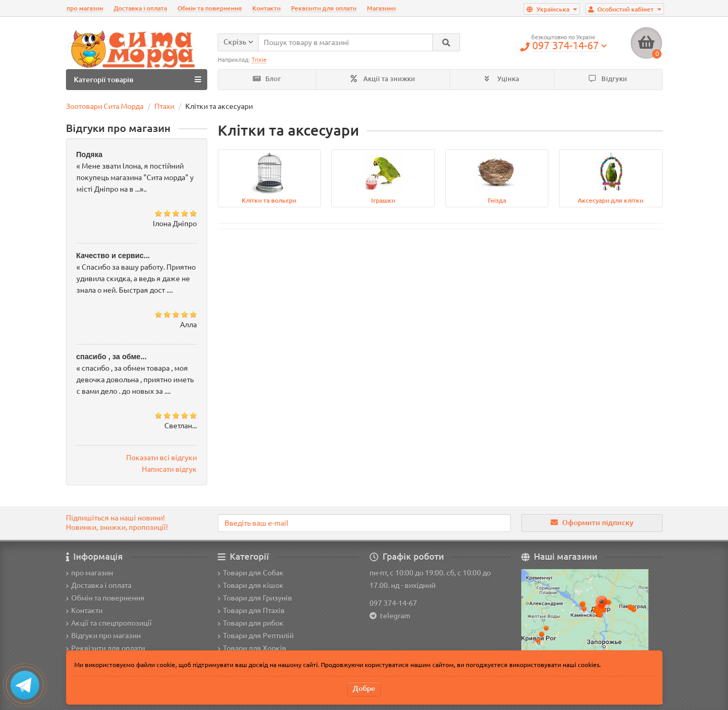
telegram (394, 616)
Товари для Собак (251, 573)
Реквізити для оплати (324, 8)
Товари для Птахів (251, 611)
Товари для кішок (251, 585)
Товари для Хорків (252, 648)
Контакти (266, 8)
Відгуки (608, 79)
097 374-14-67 (393, 603)
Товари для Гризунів (255, 598)
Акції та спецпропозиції (109, 623)
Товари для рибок (251, 623)
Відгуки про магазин (103, 636)
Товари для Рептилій (256, 636)
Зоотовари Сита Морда (105, 106)
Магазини (381, 8)
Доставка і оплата (140, 8)
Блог (267, 79)
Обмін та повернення (210, 8)
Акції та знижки (383, 79)
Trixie (259, 60)
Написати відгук (169, 469)
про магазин (85, 8)
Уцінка (502, 79)
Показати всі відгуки (161, 458)
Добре (364, 689)
